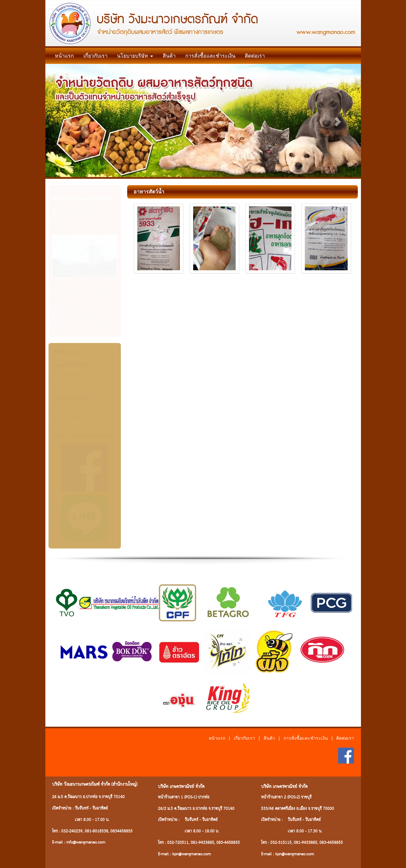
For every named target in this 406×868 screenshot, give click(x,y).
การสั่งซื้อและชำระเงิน (210, 56)
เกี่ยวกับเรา (95, 56)
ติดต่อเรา (255, 56)
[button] (69, 121)
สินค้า (169, 56)
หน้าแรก (64, 56)
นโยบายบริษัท (135, 56)
